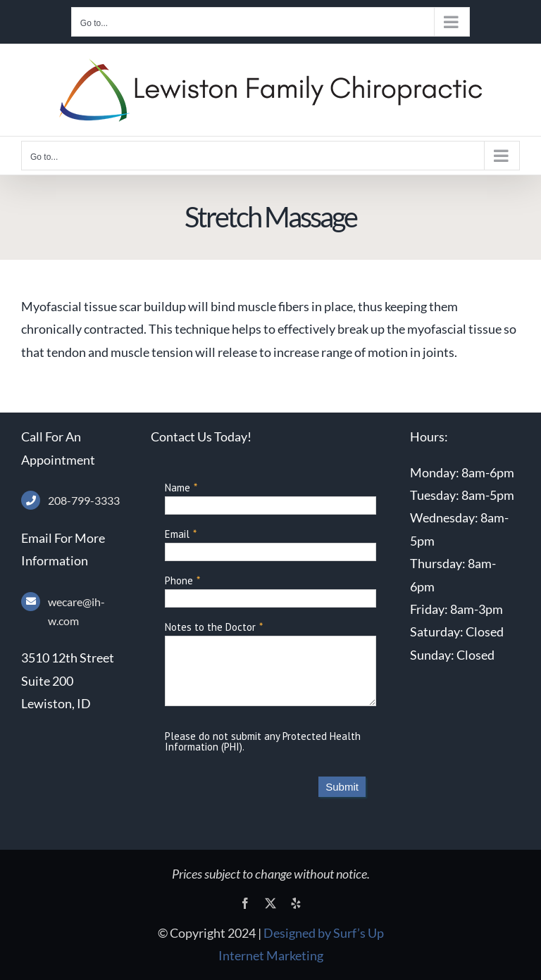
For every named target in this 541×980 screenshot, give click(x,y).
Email (177, 534)
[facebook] (245, 903)
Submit (342, 787)
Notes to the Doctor (210, 627)
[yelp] (296, 903)
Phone (179, 580)
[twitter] (270, 903)
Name (178, 488)
